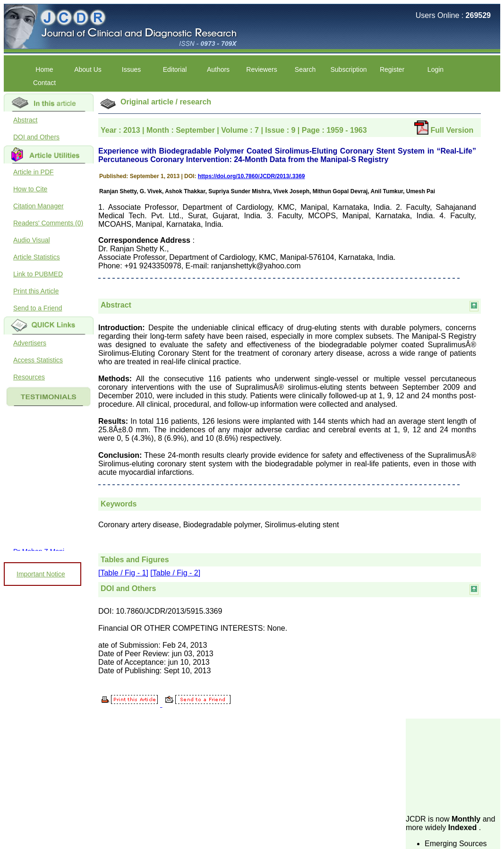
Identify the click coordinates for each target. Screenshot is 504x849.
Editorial (175, 69)
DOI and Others (36, 137)
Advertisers (30, 343)
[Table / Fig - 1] (123, 573)
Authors (218, 69)
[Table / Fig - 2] (175, 573)
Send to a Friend (38, 308)
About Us (88, 69)
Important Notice (41, 574)
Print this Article (36, 291)
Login (436, 69)
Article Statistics (37, 257)
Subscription (348, 69)
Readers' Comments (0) (48, 223)
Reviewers (261, 69)
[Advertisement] (453, 766)
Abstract (25, 120)
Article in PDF (34, 172)
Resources (29, 377)
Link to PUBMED (38, 274)
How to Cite (30, 189)
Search (305, 69)
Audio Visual (32, 240)
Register (392, 69)
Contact (44, 83)
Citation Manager (38, 206)
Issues (131, 69)
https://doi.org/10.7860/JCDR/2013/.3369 (252, 176)
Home (44, 69)
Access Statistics (38, 360)
